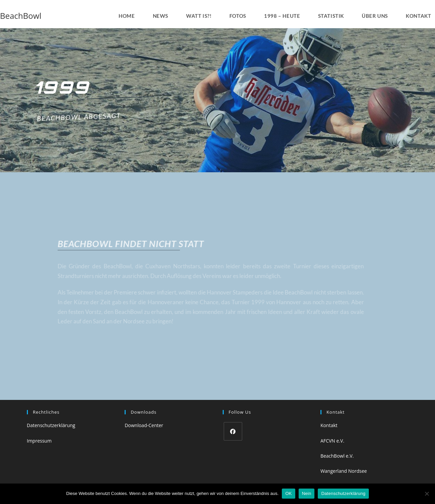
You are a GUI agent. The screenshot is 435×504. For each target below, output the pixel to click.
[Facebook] (233, 431)
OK (288, 493)
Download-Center (144, 425)
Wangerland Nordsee (344, 471)
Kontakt (329, 425)
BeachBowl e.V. (337, 456)
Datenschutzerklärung (51, 425)
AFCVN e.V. (332, 441)
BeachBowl (21, 16)
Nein (307, 493)
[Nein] (427, 494)
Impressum (39, 441)
